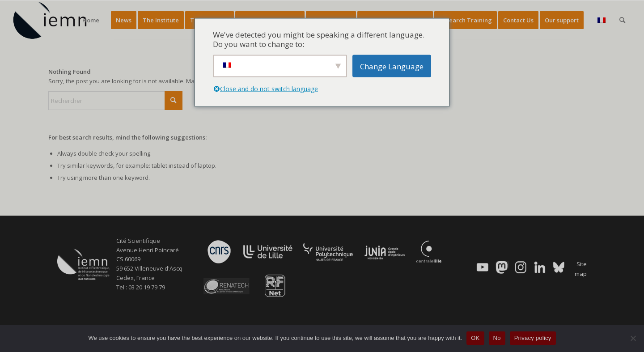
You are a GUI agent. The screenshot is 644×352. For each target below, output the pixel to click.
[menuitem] (91, 20)
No (497, 338)
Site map (581, 269)
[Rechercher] (622, 20)
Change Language (392, 66)
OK (475, 338)
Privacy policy (533, 338)
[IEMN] (56, 20)
